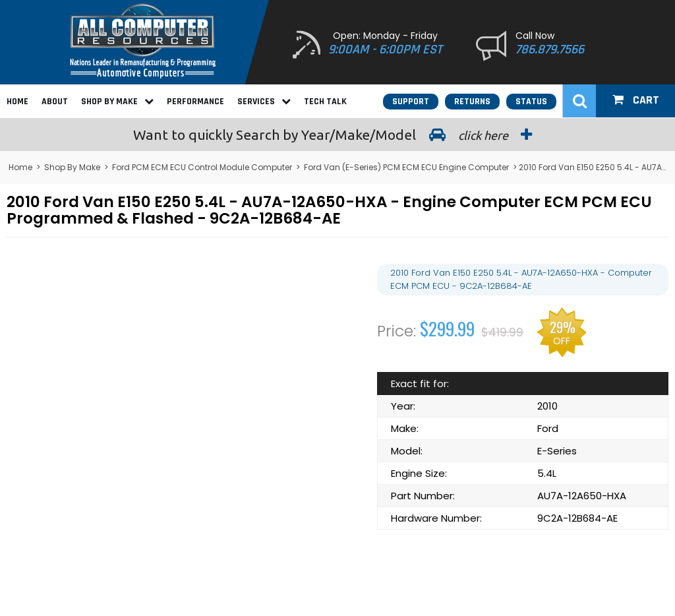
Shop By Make (117, 102)
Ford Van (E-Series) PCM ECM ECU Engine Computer (406, 167)
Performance (195, 102)
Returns (472, 102)
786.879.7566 (550, 49)
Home (17, 102)
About (55, 102)
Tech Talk (325, 102)
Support (411, 102)
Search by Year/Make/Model (337, 135)
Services (264, 102)
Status (531, 102)
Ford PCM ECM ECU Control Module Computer (202, 167)
